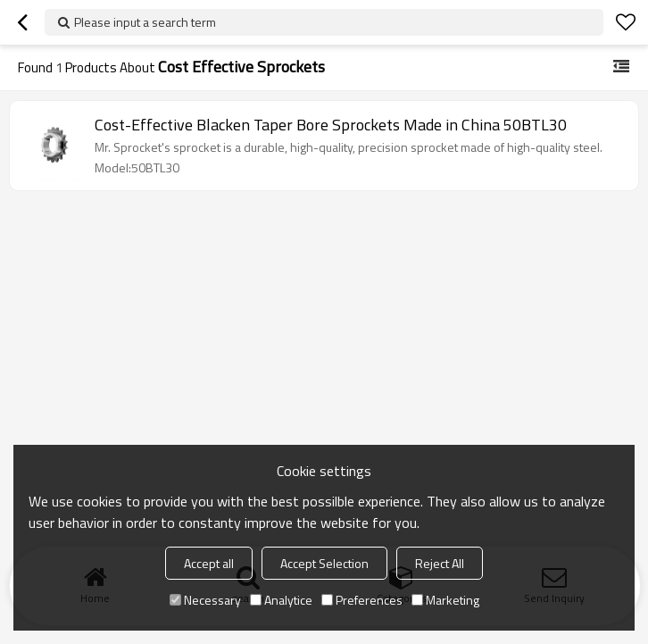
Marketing (445, 600)
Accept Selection (324, 563)
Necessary (205, 600)
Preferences (362, 600)
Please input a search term (145, 22)
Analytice (281, 600)
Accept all (209, 563)
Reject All (440, 563)
